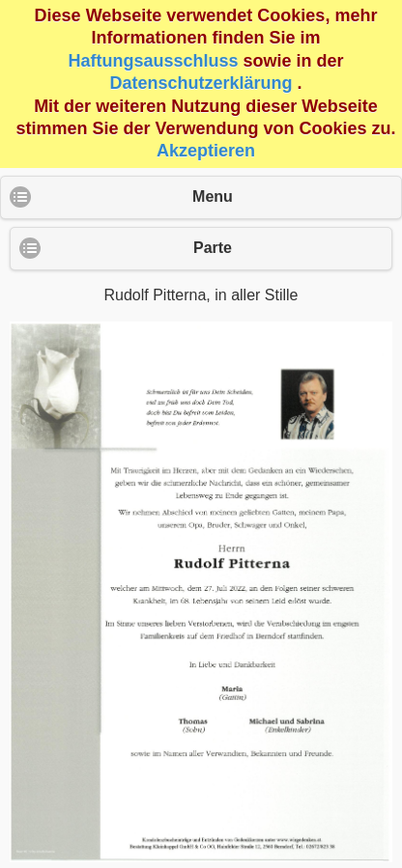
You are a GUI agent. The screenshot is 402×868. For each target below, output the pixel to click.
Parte (213, 248)
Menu (213, 196)
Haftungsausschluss (153, 61)
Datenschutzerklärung (201, 83)
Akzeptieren (206, 151)
